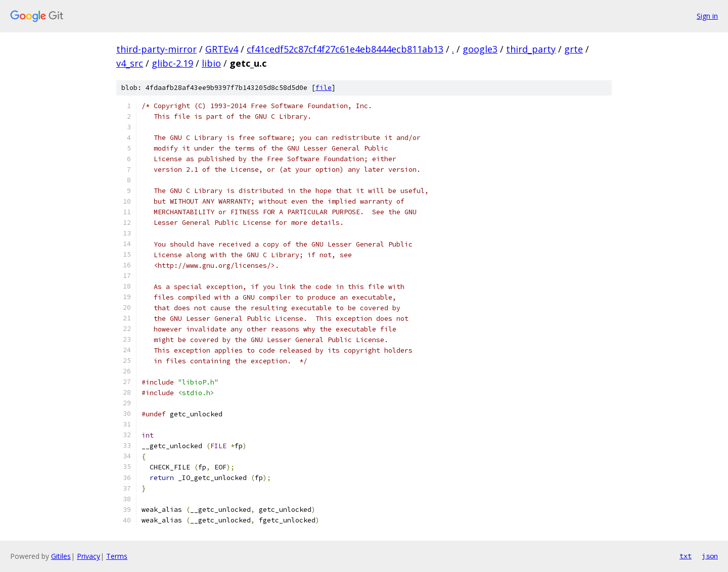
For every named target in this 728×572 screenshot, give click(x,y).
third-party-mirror (156, 49)
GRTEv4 (222, 49)
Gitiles (61, 556)
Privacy (88, 556)
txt (686, 556)
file (324, 88)
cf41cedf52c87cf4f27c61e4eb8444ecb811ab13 (345, 49)
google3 (480, 49)
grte (574, 49)
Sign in (707, 16)
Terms (117, 556)
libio (211, 63)
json (710, 556)
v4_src (130, 63)
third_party (531, 49)
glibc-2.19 (172, 63)
